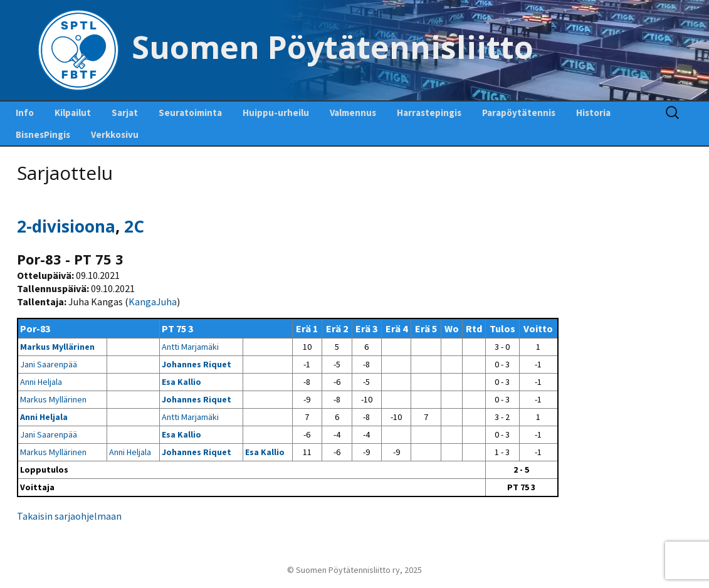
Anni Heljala (41, 382)
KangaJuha (153, 302)
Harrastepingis (429, 113)
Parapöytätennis (519, 113)
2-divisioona (66, 226)
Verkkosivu (115, 134)
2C (134, 226)
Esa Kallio (181, 382)
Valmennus (353, 113)
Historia (593, 113)
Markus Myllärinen (57, 347)
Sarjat (125, 113)
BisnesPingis (43, 134)
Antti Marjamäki (190, 347)
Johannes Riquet (197, 364)
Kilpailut (73, 113)
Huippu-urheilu (276, 113)
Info (25, 113)
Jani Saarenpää (49, 364)
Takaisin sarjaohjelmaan (69, 516)
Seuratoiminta (190, 113)
